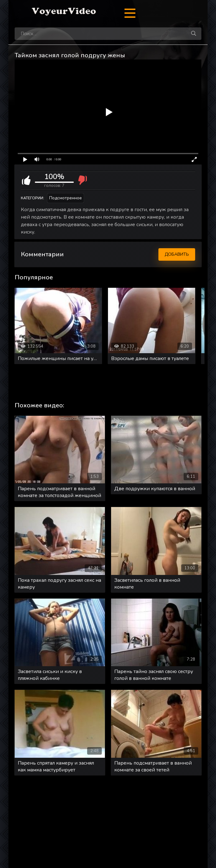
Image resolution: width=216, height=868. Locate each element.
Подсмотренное (66, 198)
